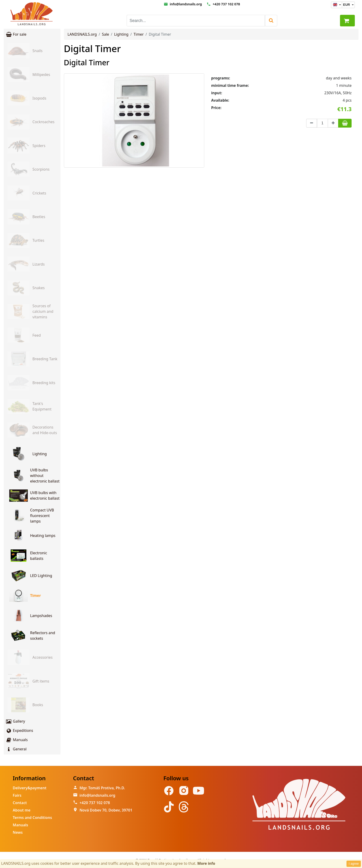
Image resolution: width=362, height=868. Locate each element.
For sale (16, 34)
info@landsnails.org (186, 4)
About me (22, 810)
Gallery (15, 721)
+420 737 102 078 (226, 4)
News (18, 832)
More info (206, 863)
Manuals (17, 740)
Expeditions (19, 730)
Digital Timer (92, 49)
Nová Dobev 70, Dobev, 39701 (106, 810)
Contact (20, 803)
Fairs (17, 795)
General (16, 749)
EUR (347, 5)
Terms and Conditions (32, 818)
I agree (354, 864)
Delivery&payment (30, 788)
